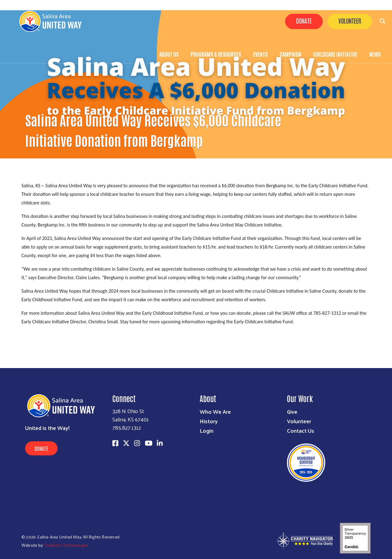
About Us (169, 54)
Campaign (290, 54)
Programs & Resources (216, 54)
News (375, 54)
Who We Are (215, 411)
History (209, 421)
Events (260, 54)
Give (292, 411)
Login (207, 430)
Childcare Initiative (335, 54)
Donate (304, 21)
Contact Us (301, 430)
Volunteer (350, 21)
